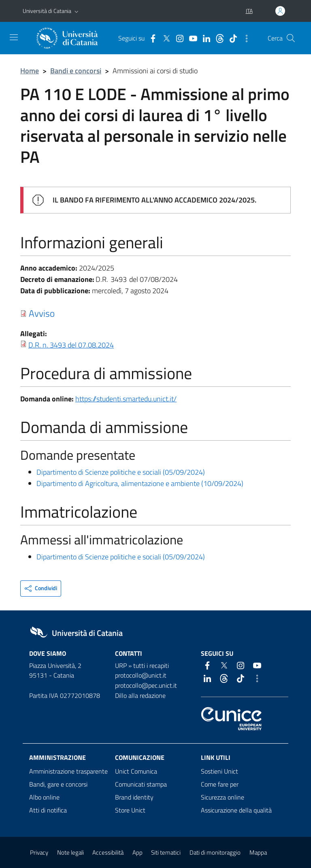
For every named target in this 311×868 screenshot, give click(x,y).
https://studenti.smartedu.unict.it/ (126, 399)
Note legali (70, 852)
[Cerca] (291, 38)
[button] (77, 11)
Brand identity (134, 797)
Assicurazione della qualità (236, 810)
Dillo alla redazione (140, 695)
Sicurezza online (223, 797)
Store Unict (130, 810)
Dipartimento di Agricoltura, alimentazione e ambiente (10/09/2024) (140, 483)
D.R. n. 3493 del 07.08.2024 (71, 345)
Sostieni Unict (219, 771)
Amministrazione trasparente (68, 771)
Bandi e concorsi (76, 71)
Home (30, 71)
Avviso (42, 313)
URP (121, 665)
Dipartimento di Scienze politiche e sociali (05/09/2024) (121, 472)
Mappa (258, 852)
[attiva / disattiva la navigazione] (14, 37)
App (137, 852)
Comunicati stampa (141, 784)
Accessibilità (108, 852)
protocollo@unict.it (141, 675)
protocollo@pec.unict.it (146, 685)
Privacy (39, 852)
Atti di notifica (48, 810)
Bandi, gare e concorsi (58, 784)
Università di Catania (47, 11)
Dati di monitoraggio (215, 852)
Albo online (44, 797)
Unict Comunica (136, 771)
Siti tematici (166, 852)
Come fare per (220, 784)
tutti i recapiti (151, 665)
